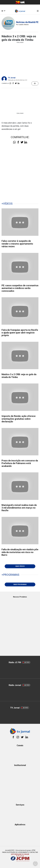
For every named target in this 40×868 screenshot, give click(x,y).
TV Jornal (12, 78)
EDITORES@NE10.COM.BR (20, 854)
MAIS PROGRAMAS (20, 584)
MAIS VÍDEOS (20, 566)
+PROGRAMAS (10, 575)
